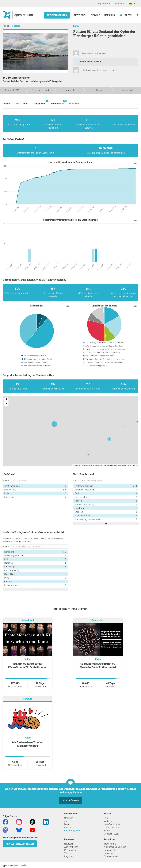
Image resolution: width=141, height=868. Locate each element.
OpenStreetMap (111, 465)
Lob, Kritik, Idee (72, 831)
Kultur (76, 26)
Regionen (69, 856)
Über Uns (110, 15)
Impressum (109, 853)
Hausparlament (111, 827)
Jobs (67, 821)
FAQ (106, 818)
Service (95, 15)
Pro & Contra (22, 104)
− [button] (7, 404)
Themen (68, 853)
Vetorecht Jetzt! (112, 834)
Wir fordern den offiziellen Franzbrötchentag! (28, 744)
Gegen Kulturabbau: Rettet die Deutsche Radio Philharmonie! (98, 666)
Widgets (108, 821)
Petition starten (57, 15)
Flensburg (15, 26)
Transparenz (110, 844)
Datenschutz (110, 850)
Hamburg (28, 699)
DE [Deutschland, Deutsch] (132, 4)
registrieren (104, 4)
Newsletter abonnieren (20, 844)
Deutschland (28, 620)
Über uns (69, 818)
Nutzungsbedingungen (115, 847)
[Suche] (137, 15)
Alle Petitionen (71, 847)
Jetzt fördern (70, 801)
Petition (7, 104)
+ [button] (7, 399)
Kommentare (57, 102)
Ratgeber (69, 844)
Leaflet (75, 465)
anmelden (119, 4)
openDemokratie (112, 824)
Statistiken (74, 104)
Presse (68, 827)
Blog (67, 824)
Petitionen (80, 15)
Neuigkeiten (39, 102)
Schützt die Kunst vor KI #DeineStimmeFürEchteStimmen (28, 666)
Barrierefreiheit (111, 856)
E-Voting (108, 831)
